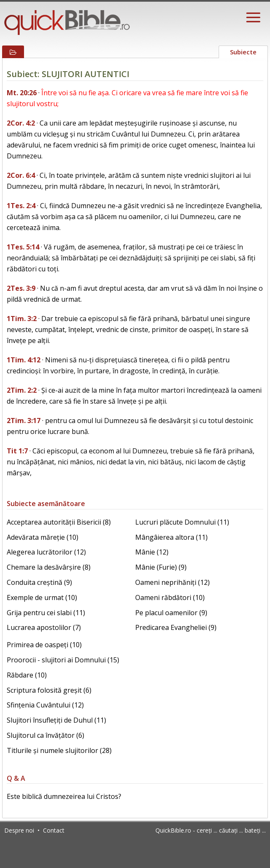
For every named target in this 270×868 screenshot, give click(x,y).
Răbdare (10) (27, 675)
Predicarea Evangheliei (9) (176, 627)
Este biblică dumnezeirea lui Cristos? (64, 796)
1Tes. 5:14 (23, 247)
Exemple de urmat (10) (42, 597)
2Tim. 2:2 (22, 390)
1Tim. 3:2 (22, 319)
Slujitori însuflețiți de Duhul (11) (56, 720)
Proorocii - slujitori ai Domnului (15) (63, 660)
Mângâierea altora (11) (171, 537)
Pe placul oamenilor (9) (171, 613)
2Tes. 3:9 (21, 288)
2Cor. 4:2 (21, 123)
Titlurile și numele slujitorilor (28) (59, 750)
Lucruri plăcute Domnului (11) (182, 522)
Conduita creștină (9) (39, 582)
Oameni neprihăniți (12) (172, 582)
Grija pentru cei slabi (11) (46, 613)
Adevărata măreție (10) (43, 537)
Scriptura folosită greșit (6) (49, 690)
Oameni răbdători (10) (170, 597)
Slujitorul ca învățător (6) (45, 735)
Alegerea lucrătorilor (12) (46, 552)
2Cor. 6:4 (21, 175)
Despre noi (19, 830)
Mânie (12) (152, 552)
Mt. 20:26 (22, 93)
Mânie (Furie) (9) (161, 567)
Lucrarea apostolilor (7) (44, 627)
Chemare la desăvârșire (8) (49, 567)
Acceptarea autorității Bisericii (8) (59, 522)
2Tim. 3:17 (24, 421)
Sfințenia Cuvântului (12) (45, 705)
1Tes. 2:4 (21, 206)
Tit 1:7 (17, 451)
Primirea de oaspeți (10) (44, 645)
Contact (54, 830)
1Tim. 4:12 (24, 360)
